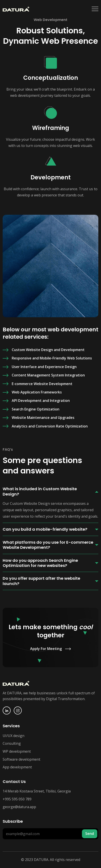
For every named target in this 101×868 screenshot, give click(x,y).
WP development (17, 751)
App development (17, 767)
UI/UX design (14, 736)
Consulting (12, 743)
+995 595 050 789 (17, 799)
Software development (21, 759)
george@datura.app (19, 807)
